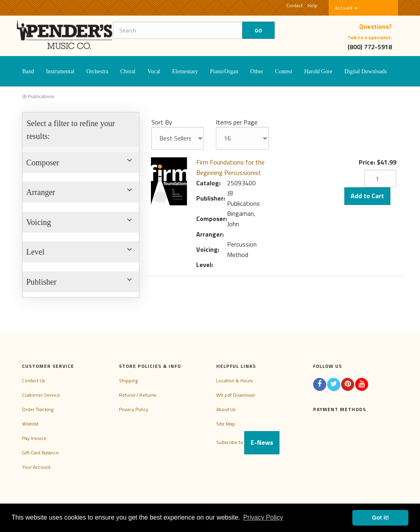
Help (312, 5)
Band (28, 71)
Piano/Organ (224, 71)
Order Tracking (38, 409)
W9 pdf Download (235, 395)
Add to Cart (367, 196)
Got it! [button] (380, 518)
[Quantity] (380, 179)
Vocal (154, 71)
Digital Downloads (366, 71)
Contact (294, 5)
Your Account (36, 467)
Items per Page (237, 122)
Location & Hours (234, 380)
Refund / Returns (138, 395)
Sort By (162, 122)
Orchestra (97, 71)
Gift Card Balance (40, 453)
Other (257, 71)
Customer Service (41, 395)
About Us (226, 409)
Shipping (128, 380)
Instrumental (60, 71)
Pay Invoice (34, 438)
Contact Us (33, 380)
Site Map (226, 424)
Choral (128, 71)
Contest (284, 71)
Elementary (185, 71)
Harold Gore (318, 71)
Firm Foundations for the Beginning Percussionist (230, 167)
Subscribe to (248, 442)
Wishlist (30, 424)
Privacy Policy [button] (263, 517)
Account (346, 8)
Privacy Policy (134, 409)
